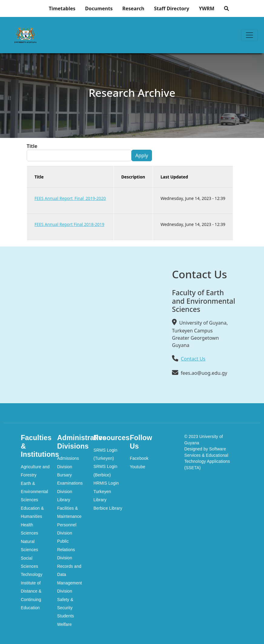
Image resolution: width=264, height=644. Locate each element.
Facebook (139, 458)
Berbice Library (108, 508)
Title (32, 146)
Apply (142, 155)
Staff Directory (172, 8)
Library (64, 500)
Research (133, 8)
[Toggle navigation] (249, 35)
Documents (99, 8)
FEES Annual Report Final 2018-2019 (69, 224)
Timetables (62, 8)
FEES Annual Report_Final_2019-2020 (70, 198)
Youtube (138, 467)
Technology (32, 575)
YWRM (207, 8)
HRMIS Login (106, 483)
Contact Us (193, 359)
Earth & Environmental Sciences (35, 492)
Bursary (65, 475)
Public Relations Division (66, 550)
